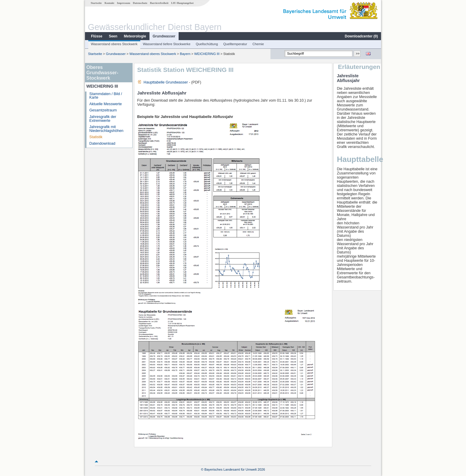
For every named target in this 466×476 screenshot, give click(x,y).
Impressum (124, 3)
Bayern (185, 54)
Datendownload (103, 144)
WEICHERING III (207, 54)
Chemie (258, 44)
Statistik (96, 137)
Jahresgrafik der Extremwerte (103, 119)
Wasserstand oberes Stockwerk (114, 44)
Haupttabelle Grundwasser (163, 82)
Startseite (96, 3)
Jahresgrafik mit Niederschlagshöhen (107, 129)
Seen (113, 36)
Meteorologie (135, 36)
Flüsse (97, 36)
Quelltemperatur (235, 44)
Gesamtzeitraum (103, 110)
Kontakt (110, 3)
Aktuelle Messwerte (106, 104)
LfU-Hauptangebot (182, 3)
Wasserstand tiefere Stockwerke (167, 44)
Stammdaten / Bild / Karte (106, 96)
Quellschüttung (207, 44)
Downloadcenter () (361, 36)
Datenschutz (140, 3)
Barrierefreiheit (159, 3)
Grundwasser (164, 36)
